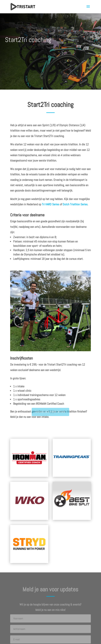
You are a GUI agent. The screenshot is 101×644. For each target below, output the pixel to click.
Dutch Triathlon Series (75, 204)
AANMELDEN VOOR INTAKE (50, 412)
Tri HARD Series (50, 204)
